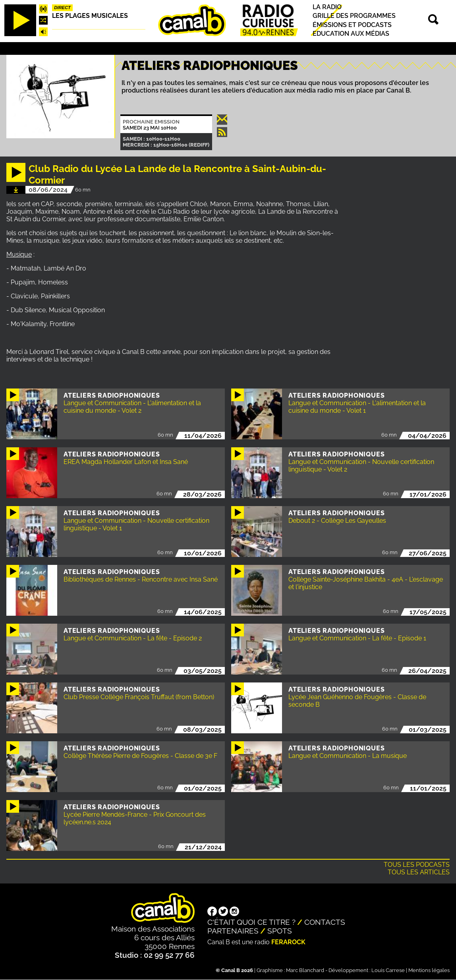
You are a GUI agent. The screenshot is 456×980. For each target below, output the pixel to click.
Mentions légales (429, 970)
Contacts (325, 922)
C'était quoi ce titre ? (251, 922)
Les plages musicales (90, 16)
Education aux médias (351, 34)
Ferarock (288, 942)
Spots (280, 931)
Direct (62, 8)
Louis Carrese (388, 970)
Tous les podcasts (417, 865)
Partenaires (233, 931)
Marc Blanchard (305, 970)
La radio (327, 7)
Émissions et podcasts (352, 25)
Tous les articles (419, 872)
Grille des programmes (354, 16)
